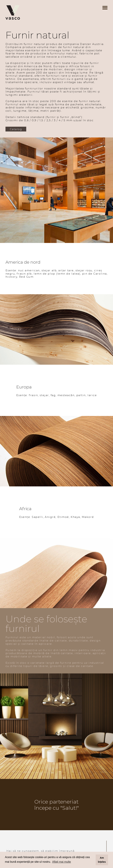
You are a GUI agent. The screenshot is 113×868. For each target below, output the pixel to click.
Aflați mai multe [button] (61, 862)
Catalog (16, 129)
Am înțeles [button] (102, 860)
